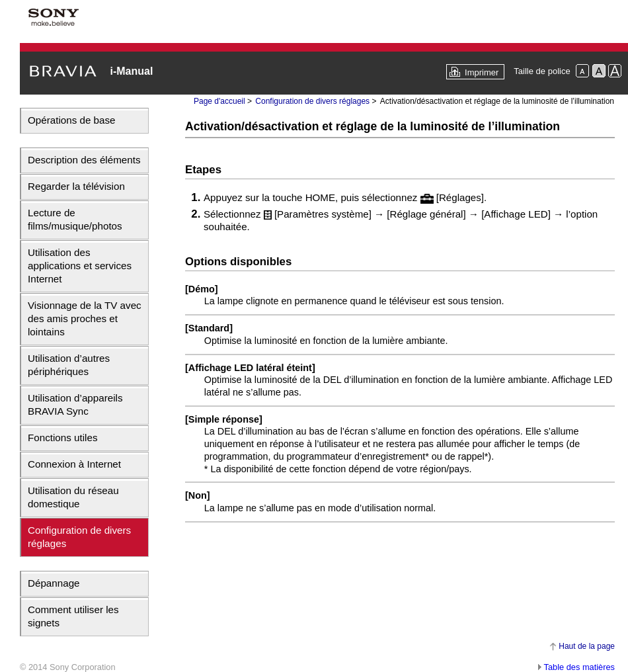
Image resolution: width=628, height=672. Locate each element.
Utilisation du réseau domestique (73, 497)
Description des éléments (84, 160)
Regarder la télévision (76, 186)
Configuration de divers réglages (79, 537)
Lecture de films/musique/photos (75, 219)
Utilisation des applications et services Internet (80, 266)
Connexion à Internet (74, 464)
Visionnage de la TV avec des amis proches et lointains (85, 318)
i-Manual (131, 71)
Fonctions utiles (63, 438)
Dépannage (54, 583)
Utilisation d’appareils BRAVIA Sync (75, 404)
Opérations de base (72, 120)
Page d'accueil (219, 101)
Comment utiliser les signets (73, 616)
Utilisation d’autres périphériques (69, 365)
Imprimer (482, 72)
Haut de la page (587, 646)
